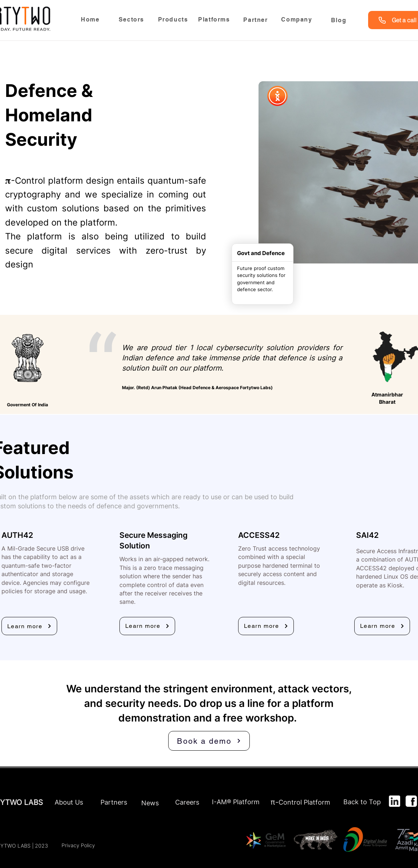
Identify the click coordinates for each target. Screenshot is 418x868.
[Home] (91, 19)
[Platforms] (215, 19)
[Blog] (339, 20)
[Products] (174, 19)
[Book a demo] (209, 741)
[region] (132, 21)
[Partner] (256, 20)
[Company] (297, 19)
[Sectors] (132, 19)
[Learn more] (29, 626)
